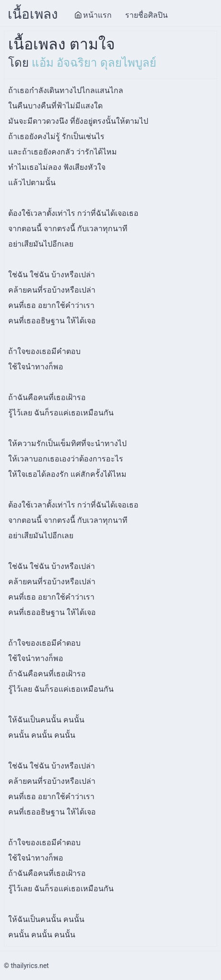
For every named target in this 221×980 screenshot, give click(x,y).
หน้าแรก (93, 15)
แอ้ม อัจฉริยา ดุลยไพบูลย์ (94, 63)
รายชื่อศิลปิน (146, 15)
